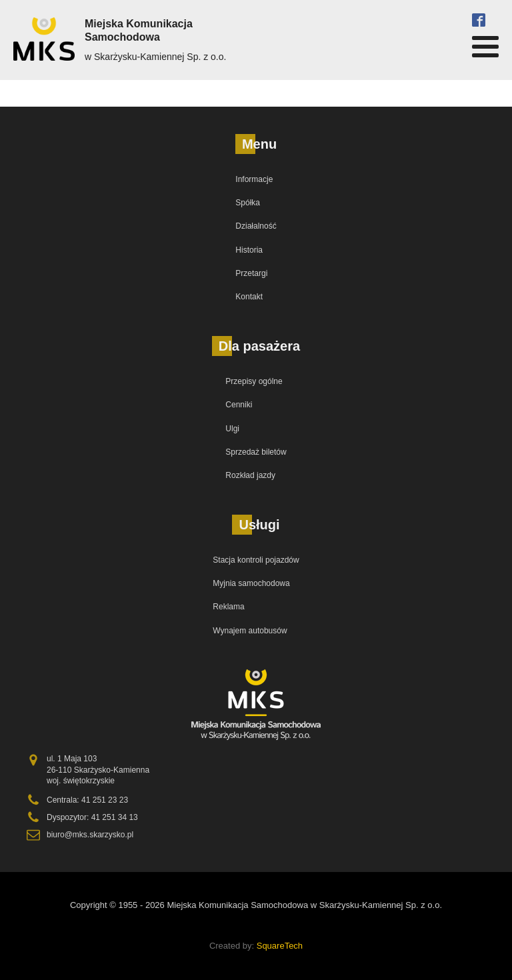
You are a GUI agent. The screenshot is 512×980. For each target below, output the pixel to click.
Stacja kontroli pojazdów (256, 560)
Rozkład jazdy (250, 475)
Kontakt (249, 297)
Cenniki (239, 405)
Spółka (248, 203)
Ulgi (232, 429)
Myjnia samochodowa (251, 583)
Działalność (256, 226)
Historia (249, 250)
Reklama (228, 607)
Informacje (254, 179)
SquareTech (280, 946)
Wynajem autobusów (250, 631)
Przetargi (251, 273)
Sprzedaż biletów (256, 452)
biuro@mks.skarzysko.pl (90, 835)
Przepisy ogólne (254, 381)
